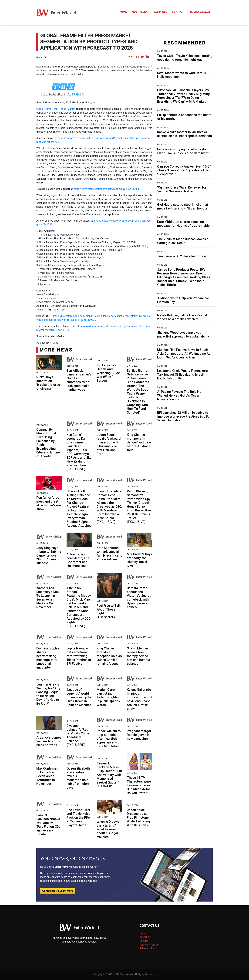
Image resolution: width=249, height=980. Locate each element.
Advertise (145, 937)
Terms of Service (149, 945)
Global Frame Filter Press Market (56, 109)
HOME (123, 12)
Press (143, 933)
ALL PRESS (160, 12)
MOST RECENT (140, 12)
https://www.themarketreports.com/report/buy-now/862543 (107, 189)
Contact (144, 941)
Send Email (50, 298)
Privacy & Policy (149, 948)
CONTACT (178, 12)
